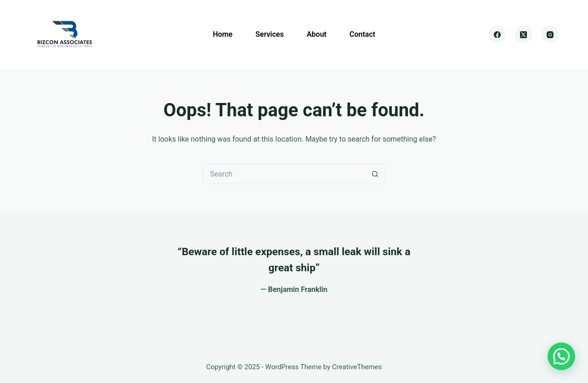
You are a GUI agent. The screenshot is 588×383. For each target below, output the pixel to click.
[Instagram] (550, 34)
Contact (362, 34)
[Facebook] (498, 34)
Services (270, 34)
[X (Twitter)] (524, 34)
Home (223, 34)
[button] (561, 356)
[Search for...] (284, 174)
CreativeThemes (357, 367)
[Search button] (376, 174)
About (317, 34)
